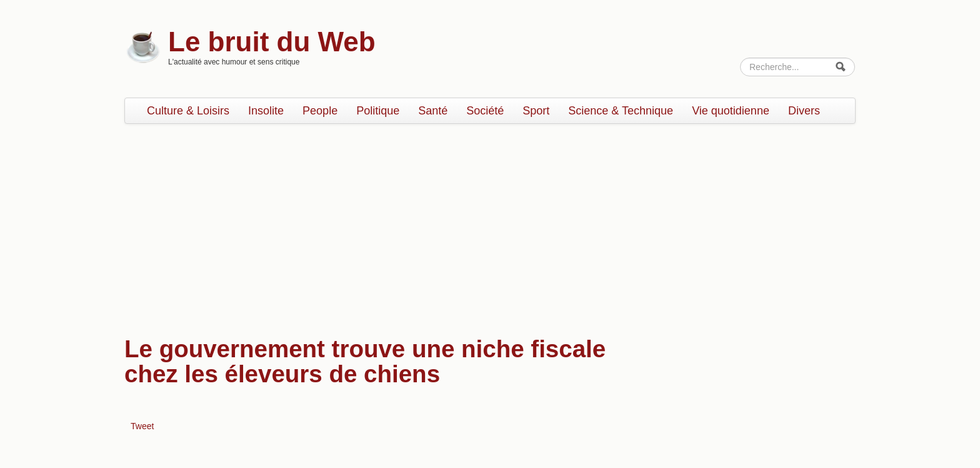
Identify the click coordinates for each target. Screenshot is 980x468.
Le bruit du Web (272, 42)
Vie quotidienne (731, 111)
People (320, 111)
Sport (536, 111)
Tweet (142, 426)
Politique (378, 111)
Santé (433, 111)
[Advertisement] (490, 224)
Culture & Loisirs (188, 111)
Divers (804, 111)
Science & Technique (621, 111)
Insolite (266, 111)
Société (485, 111)
